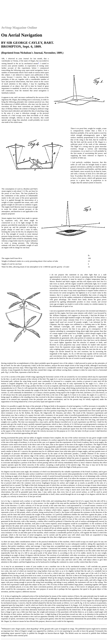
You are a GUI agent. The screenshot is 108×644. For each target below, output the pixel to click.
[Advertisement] (54, 7)
